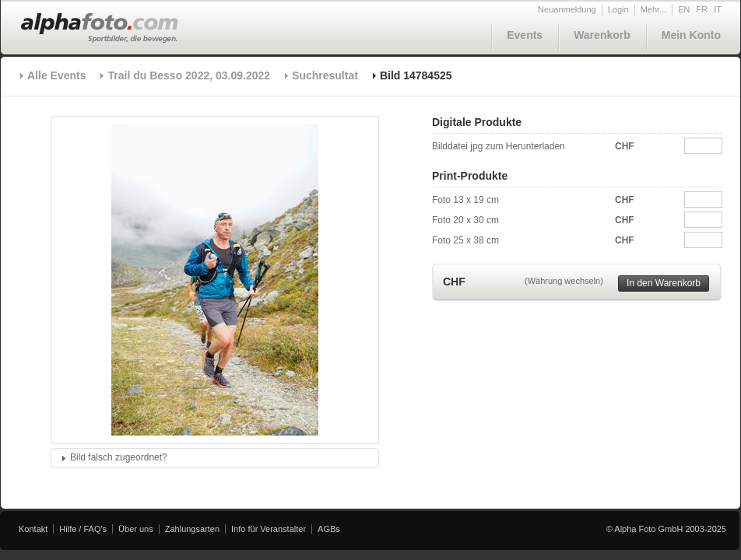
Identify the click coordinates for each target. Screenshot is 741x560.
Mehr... (654, 9)
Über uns (136, 529)
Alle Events (56, 75)
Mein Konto (691, 35)
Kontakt (33, 529)
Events (525, 35)
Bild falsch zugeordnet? (119, 457)
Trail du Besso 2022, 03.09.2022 (189, 75)
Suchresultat (325, 75)
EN (684, 9)
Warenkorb (602, 35)
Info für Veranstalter (269, 529)
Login (618, 9)
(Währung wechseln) (564, 281)
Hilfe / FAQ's (83, 529)
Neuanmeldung (567, 9)
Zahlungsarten (192, 529)
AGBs (329, 529)
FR (702, 9)
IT (718, 9)
